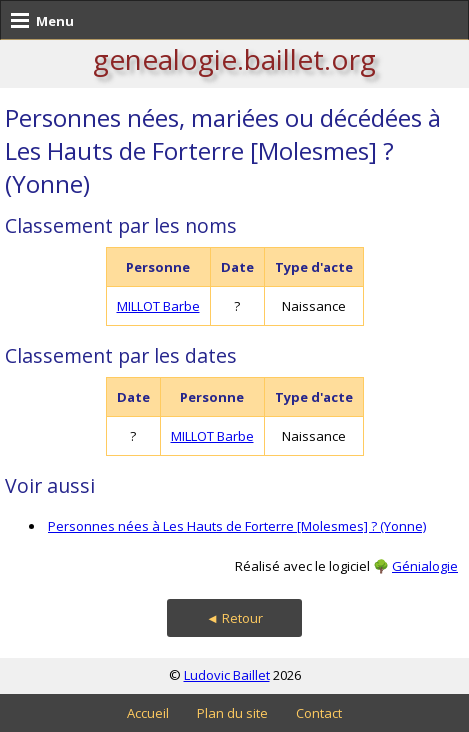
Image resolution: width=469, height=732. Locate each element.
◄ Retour (234, 618)
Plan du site (232, 713)
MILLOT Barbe (158, 306)
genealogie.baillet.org (234, 59)
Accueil (148, 713)
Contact (319, 713)
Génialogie (425, 566)
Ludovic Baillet (227, 675)
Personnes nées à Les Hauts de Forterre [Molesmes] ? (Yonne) (237, 526)
